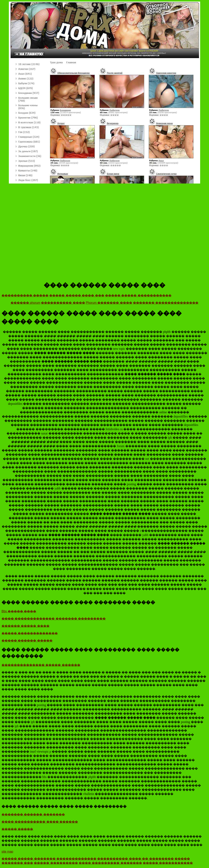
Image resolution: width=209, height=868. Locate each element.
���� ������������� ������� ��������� (54, 619)
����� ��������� (56, 863)
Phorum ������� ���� (109, 303)
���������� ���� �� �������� (135, 859)
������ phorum (25, 303)
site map (7, 852)
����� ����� (17, 829)
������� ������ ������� (33, 814)
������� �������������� (166, 303)
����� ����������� (168, 863)
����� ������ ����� (27, 641)
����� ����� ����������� (138, 295)
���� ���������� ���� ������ (40, 822)
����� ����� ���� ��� (77, 295)
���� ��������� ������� (110, 863)
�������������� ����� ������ (41, 665)
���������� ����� (25, 295)
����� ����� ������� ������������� (49, 859)
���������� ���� (63, 303)
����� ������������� (30, 633)
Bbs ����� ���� (19, 611)
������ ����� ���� (25, 626)
